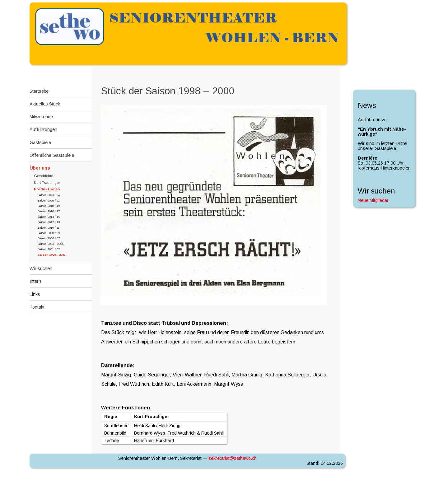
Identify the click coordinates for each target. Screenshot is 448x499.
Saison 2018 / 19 (49, 206)
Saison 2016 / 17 (49, 211)
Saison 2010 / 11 (49, 228)
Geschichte (44, 176)
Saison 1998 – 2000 (51, 255)
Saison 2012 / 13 (49, 222)
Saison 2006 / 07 (49, 238)
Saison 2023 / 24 (49, 195)
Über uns (40, 168)
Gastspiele (40, 142)
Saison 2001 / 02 (49, 249)
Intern (35, 281)
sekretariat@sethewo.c (233, 458)
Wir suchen (41, 268)
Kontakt (37, 307)
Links (35, 294)
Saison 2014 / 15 (49, 217)
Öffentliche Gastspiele (52, 155)
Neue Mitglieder (373, 200)
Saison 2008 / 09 (49, 233)
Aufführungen (43, 129)
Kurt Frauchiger (47, 183)
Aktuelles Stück (45, 104)
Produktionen (47, 189)
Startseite (39, 91)
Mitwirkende (41, 117)
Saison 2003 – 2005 (51, 244)
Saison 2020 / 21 (49, 201)
